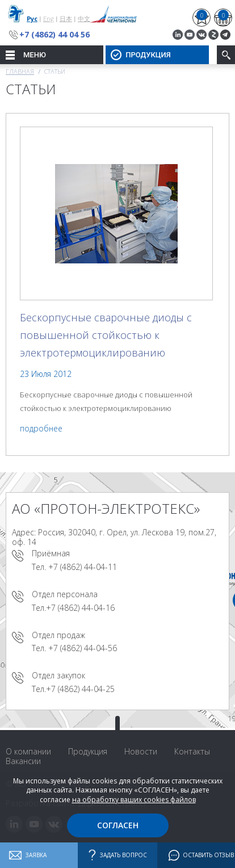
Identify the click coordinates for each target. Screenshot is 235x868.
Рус (32, 18)
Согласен (118, 825)
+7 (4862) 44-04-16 (80, 608)
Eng (49, 18)
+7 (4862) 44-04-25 (80, 689)
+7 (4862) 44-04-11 (83, 567)
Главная (20, 71)
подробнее (41, 428)
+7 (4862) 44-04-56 (83, 648)
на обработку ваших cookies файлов (134, 800)
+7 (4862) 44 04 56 (54, 34)
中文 (84, 18)
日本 (66, 18)
